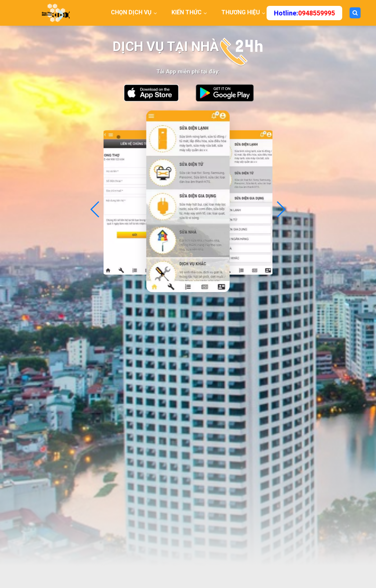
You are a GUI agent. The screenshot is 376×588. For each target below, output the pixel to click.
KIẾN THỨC (187, 12)
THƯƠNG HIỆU (241, 12)
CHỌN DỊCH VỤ (131, 12)
